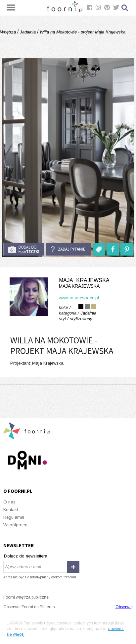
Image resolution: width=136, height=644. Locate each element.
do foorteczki (24, 249)
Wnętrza (9, 32)
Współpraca (15, 525)
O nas (9, 502)
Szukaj (125, 8)
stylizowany (81, 319)
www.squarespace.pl (79, 298)
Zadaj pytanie (68, 249)
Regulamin (14, 517)
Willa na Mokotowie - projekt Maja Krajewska (82, 32)
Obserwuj (124, 607)
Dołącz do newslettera (26, 556)
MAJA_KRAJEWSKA (68, 283)
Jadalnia (28, 32)
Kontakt (11, 510)
